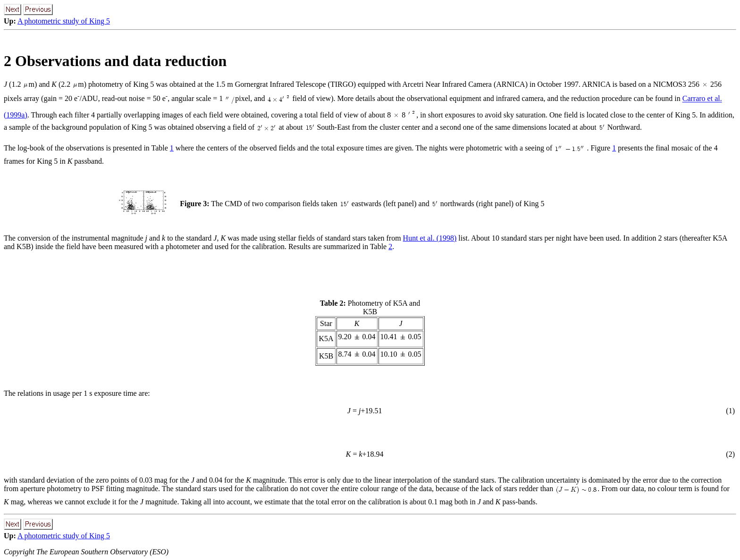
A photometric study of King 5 (64, 21)
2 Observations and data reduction (115, 61)
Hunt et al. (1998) (430, 238)
